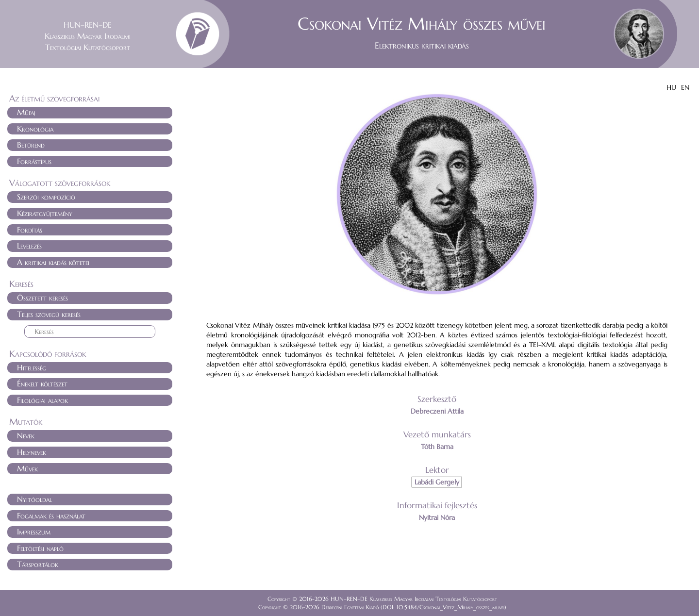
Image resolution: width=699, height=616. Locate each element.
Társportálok (38, 564)
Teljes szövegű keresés (49, 314)
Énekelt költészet (42, 383)
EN (685, 87)
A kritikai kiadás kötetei (53, 262)
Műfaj (26, 112)
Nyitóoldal (34, 499)
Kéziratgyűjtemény (45, 213)
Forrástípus (34, 161)
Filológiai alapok (42, 400)
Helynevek (32, 452)
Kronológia (35, 129)
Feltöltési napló (40, 548)
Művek (27, 468)
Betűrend (31, 145)
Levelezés (29, 246)
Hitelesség (32, 367)
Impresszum (34, 532)
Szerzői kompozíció (46, 197)
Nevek (26, 435)
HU (671, 87)
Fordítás (30, 230)
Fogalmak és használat (51, 516)
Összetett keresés (42, 298)
